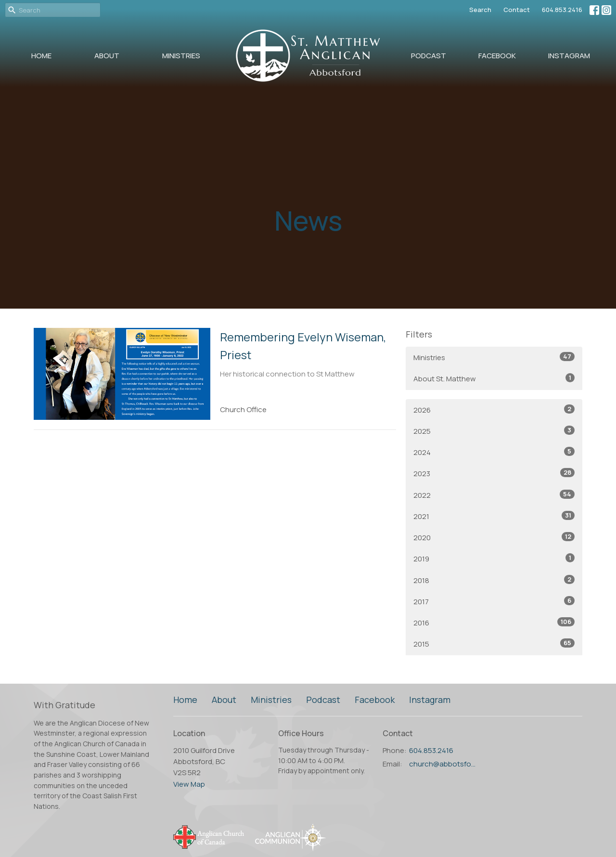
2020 (494, 537)
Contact (517, 10)
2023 (494, 473)
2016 (494, 623)
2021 (494, 516)
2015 (494, 644)
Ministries (181, 56)
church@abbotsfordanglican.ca (443, 764)
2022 (494, 495)
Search (480, 10)
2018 (494, 580)
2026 (494, 410)
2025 (494, 431)
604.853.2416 (562, 10)
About (107, 56)
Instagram (569, 56)
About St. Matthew (494, 378)
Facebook (497, 56)
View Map (189, 784)
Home (41, 56)
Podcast (429, 56)
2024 (494, 452)
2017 (494, 601)
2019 (494, 558)
